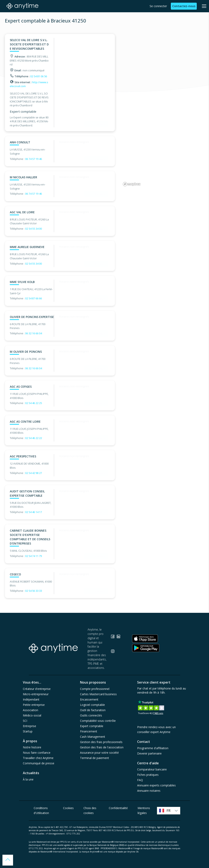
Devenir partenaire (149, 753)
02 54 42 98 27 (33, 473)
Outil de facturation (93, 710)
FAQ (140, 780)
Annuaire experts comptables (156, 785)
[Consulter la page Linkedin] (118, 637)
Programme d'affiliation (153, 748)
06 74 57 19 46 (33, 159)
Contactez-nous (184, 6)
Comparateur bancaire (152, 769)
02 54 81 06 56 (39, 76)
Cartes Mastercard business (98, 694)
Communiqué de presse (39, 763)
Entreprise (29, 726)
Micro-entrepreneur (36, 694)
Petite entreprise (34, 705)
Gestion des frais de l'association (102, 747)
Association (31, 710)
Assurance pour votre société (99, 753)
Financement (89, 731)
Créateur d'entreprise (37, 689)
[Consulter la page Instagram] (113, 652)
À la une (28, 779)
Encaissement (89, 699)
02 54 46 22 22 (33, 438)
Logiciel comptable (92, 705)
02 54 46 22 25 (33, 403)
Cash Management (93, 737)
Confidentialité (118, 808)
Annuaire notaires (149, 791)
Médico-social (32, 715)
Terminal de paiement (94, 758)
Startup (28, 731)
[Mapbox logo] (132, 184)
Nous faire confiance (37, 753)
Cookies (68, 808)
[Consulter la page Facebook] (113, 637)
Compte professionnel (95, 689)
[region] (163, 111)
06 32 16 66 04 (33, 333)
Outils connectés (91, 715)
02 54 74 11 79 (33, 556)
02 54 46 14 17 (33, 512)
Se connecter (158, 6)
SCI (25, 721)
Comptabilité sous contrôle (98, 721)
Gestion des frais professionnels (101, 742)
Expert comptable (92, 726)
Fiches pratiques (148, 775)
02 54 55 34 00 (33, 229)
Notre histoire (32, 747)
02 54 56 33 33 (33, 591)
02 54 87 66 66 (33, 298)
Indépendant (31, 699)
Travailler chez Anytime (38, 758)
